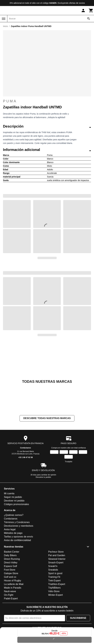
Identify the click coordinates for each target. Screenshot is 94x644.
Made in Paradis (13, 588)
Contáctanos (25, 448)
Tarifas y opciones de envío (19, 537)
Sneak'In (53, 566)
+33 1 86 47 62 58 (25, 458)
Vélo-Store (54, 591)
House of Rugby (13, 581)
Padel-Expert (11, 599)
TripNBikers (54, 588)
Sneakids (53, 570)
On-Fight (9, 595)
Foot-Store (10, 570)
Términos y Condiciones (17, 522)
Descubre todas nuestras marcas (47, 418)
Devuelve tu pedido (43, 477)
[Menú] (4, 19)
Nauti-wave (10, 591)
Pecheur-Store (56, 552)
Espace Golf (11, 566)
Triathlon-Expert (57, 584)
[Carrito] (91, 10)
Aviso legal (10, 530)
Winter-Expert (56, 595)
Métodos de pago (13, 533)
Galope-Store (11, 573)
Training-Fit (54, 577)
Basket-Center (12, 552)
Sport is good (55, 573)
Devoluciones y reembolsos (19, 526)
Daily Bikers (10, 555)
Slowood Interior (57, 559)
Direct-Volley (11, 563)
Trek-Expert (54, 581)
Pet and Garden (57, 555)
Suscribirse (78, 618)
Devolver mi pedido (14, 501)
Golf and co (10, 577)
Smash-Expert (56, 563)
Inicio (5, 26)
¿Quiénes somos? (14, 515)
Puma (47, 101)
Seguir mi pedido (13, 497)
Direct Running (12, 559)
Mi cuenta (9, 494)
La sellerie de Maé (14, 584)
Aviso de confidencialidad (17, 540)
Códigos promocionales (17, 504)
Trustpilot (69, 462)
